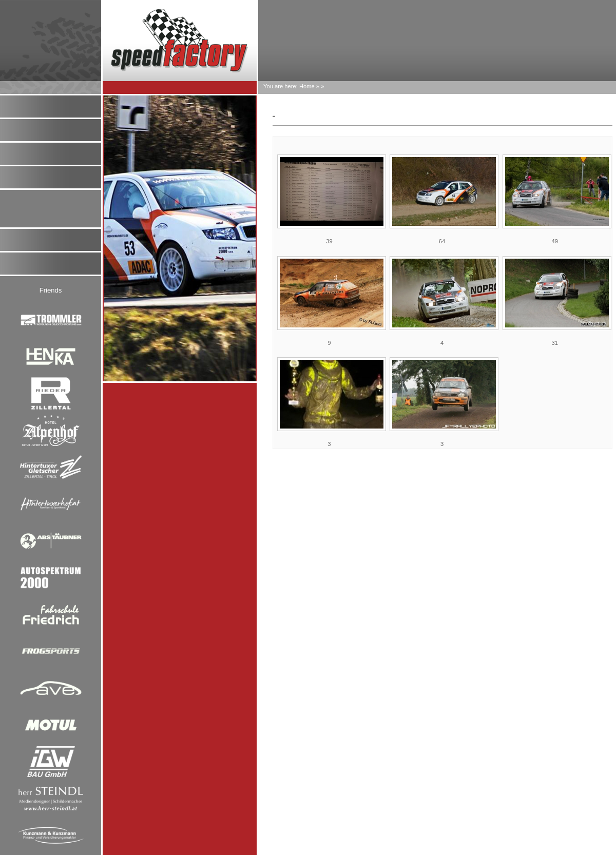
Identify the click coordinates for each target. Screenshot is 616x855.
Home (307, 86)
